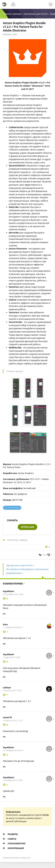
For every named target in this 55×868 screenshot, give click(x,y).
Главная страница (12, 14)
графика (23, 540)
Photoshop (13, 540)
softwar (7, 688)
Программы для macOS (36, 14)
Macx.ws (18, 858)
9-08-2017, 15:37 (10, 34)
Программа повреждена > (21, 565)
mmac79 (7, 717)
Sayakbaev (9, 591)
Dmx (5, 624)
